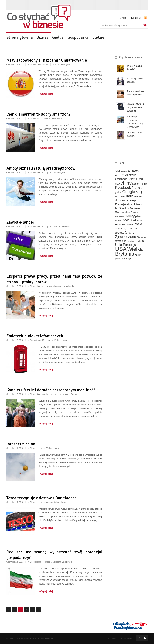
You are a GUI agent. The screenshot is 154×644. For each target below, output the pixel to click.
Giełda (58, 37)
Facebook (123, 187)
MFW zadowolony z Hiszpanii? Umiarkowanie (47, 60)
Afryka (118, 171)
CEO (118, 184)
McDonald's (122, 208)
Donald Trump (139, 184)
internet (138, 196)
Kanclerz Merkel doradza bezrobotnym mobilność (51, 390)
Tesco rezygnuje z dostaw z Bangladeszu (43, 498)
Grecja (139, 192)
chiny (126, 183)
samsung (121, 228)
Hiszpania (120, 196)
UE (144, 241)
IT (38, 118)
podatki (128, 220)
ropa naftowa (124, 224)
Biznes (42, 37)
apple (120, 175)
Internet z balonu (22, 444)
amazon (133, 171)
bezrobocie (121, 179)
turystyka (131, 241)
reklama (137, 220)
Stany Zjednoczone (126, 234)
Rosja (138, 224)
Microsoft (136, 208)
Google (129, 192)
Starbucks (141, 237)
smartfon (133, 228)
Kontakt (136, 18)
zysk (130, 259)
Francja (137, 188)
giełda (118, 192)
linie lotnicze (136, 204)
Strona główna (20, 37)
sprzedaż (120, 233)
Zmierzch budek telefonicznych (35, 336)
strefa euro (121, 241)
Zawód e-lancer (20, 222)
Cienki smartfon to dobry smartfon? (38, 114)
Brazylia (132, 179)
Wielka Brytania (129, 251)
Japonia (121, 200)
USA (121, 249)
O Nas (123, 18)
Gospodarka (78, 37)
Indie (130, 196)
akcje (125, 171)
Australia (131, 175)
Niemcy (130, 216)
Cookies (112, 638)
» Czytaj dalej (46, 94)
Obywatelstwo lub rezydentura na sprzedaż (136, 107)
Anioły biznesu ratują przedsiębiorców (41, 168)
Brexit (140, 179)
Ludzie (98, 37)
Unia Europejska (127, 245)
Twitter (139, 241)
